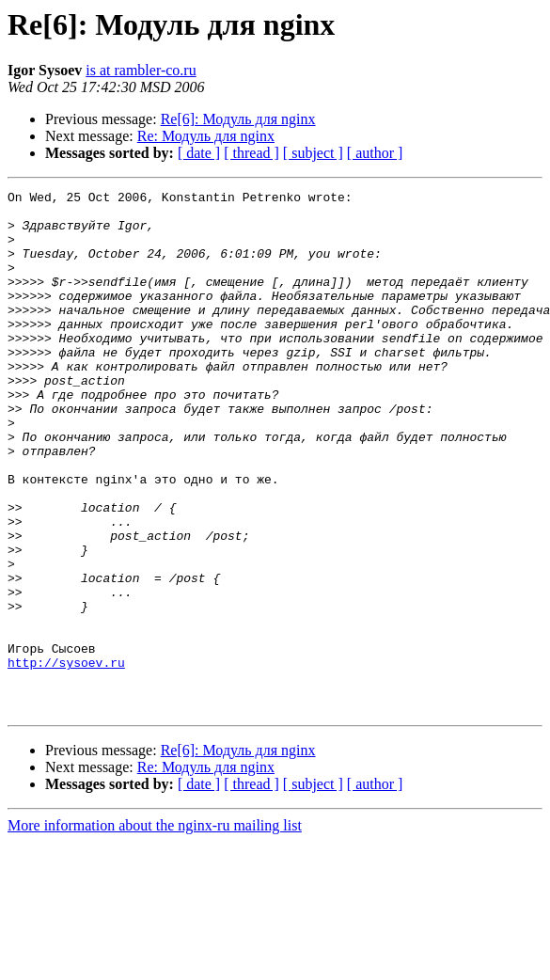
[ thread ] (251, 153)
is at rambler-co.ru (141, 70)
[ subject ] (313, 153)
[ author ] (375, 153)
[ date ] (199, 153)
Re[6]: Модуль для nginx (238, 119)
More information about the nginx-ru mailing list (155, 930)
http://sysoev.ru (66, 758)
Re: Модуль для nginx (206, 136)
